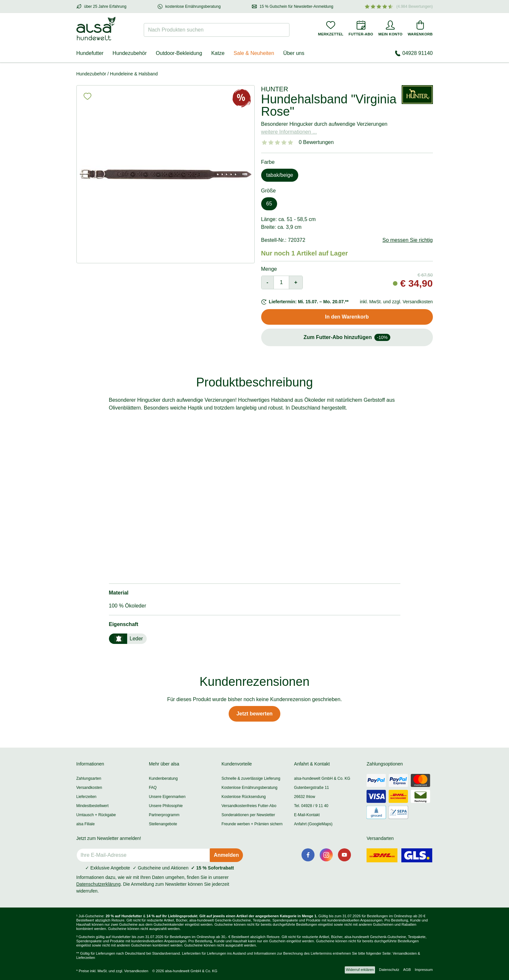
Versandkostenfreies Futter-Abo (249, 806)
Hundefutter (90, 53)
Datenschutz (389, 970)
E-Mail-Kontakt (307, 815)
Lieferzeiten (87, 797)
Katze (218, 53)
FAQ (153, 788)
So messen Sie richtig (408, 240)
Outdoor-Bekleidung (179, 53)
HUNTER (275, 89)
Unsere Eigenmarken (167, 797)
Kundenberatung (163, 778)
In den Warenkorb (347, 317)
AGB (407, 970)
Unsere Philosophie (166, 806)
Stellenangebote (163, 824)
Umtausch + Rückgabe (96, 815)
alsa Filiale (86, 824)
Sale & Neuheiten (254, 53)
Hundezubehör (130, 53)
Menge (269, 269)
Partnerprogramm (164, 815)
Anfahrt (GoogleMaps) (313, 824)
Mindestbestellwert (93, 806)
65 (269, 204)
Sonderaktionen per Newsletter (248, 815)
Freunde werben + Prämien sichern (252, 824)
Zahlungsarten (89, 778)
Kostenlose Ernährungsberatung (249, 788)
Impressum (424, 970)
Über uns (294, 53)
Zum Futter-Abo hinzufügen (347, 337)
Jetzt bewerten (254, 714)
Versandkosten (89, 788)
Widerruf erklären (360, 970)
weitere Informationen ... (289, 132)
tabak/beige (280, 175)
